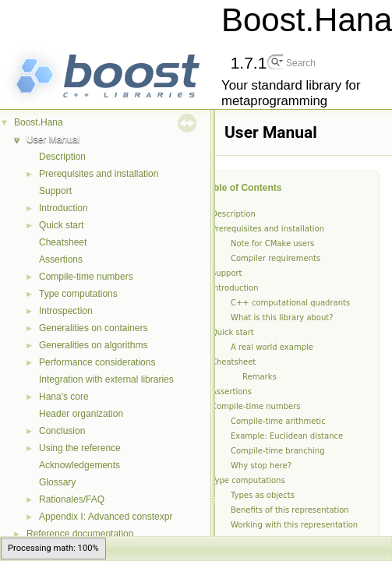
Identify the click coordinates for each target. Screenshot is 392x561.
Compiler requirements (275, 258)
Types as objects (263, 495)
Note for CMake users (272, 243)
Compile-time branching (278, 451)
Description (62, 157)
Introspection (66, 311)
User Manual (53, 139)
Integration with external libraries (106, 379)
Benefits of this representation (290, 510)
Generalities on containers (93, 328)
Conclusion (62, 431)
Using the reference (80, 448)
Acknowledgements (79, 465)
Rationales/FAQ (72, 499)
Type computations (78, 294)
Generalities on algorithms (93, 345)
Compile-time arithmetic (278, 421)
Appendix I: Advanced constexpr (106, 517)
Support (55, 191)
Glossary (57, 482)
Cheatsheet (63, 242)
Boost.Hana (39, 122)
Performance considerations (97, 362)
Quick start (61, 225)
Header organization (81, 414)
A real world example (272, 347)
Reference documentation (80, 534)
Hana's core (64, 397)
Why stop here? (261, 466)
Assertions (61, 259)
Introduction (64, 208)
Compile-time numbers (86, 277)
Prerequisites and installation (99, 174)
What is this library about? (282, 318)
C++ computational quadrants (290, 303)
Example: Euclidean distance (287, 436)
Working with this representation (294, 525)
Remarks (260, 377)
